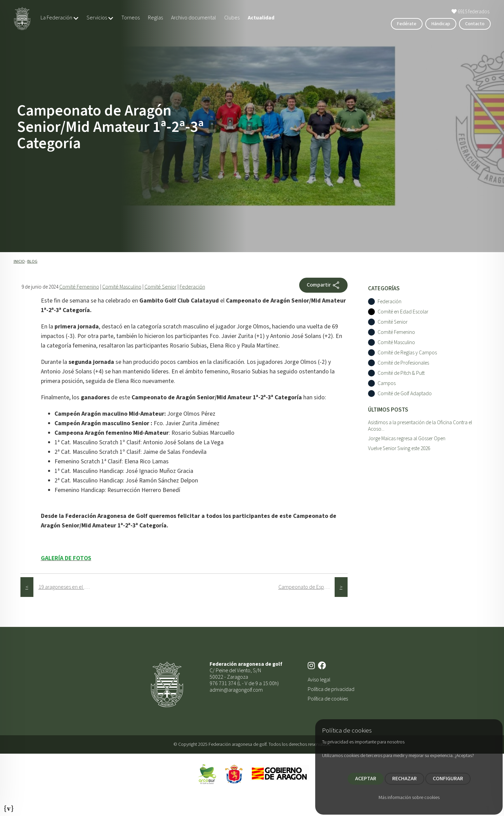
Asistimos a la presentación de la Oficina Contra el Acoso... (420, 426)
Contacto (475, 24)
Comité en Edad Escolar (403, 312)
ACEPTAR (366, 779)
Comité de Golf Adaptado (405, 394)
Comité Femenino (79, 287)
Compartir (323, 285)
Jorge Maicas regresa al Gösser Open (407, 438)
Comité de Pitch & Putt (401, 373)
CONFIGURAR (448, 779)
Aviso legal (319, 680)
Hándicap (441, 24)
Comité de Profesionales (403, 363)
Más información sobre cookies (409, 798)
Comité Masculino (122, 287)
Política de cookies (328, 699)
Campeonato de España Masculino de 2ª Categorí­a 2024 (307, 587)
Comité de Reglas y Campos (407, 353)
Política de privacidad (331, 689)
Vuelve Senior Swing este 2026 (399, 448)
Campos (387, 383)
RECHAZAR (404, 779)
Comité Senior (161, 287)
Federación (192, 287)
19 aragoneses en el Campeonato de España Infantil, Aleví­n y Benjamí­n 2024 (67, 587)
